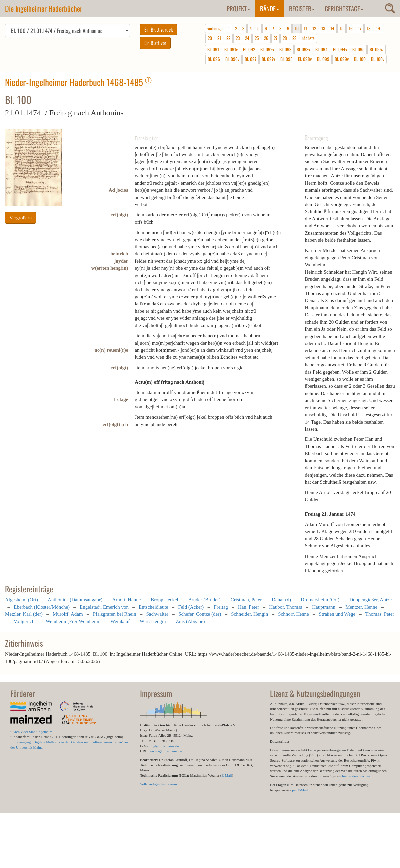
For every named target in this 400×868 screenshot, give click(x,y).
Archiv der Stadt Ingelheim (32, 732)
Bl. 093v (303, 49)
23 (238, 38)
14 (332, 28)
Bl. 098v (305, 59)
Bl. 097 (250, 59)
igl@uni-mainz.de (166, 746)
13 (323, 28)
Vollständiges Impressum (159, 784)
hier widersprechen (356, 776)
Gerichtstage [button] (344, 8)
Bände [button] (269, 8)
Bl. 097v (268, 59)
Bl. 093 (285, 49)
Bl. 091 (213, 49)
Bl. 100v (378, 59)
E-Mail (226, 775)
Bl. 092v (267, 49)
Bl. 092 (249, 49)
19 (378, 28)
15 (342, 28)
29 (294, 38)
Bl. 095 (358, 49)
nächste (308, 38)
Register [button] (302, 8)
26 (266, 38)
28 (285, 38)
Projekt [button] (238, 8)
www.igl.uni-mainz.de (166, 751)
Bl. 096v (232, 59)
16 (351, 28)
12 (314, 28)
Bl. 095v (377, 49)
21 (219, 38)
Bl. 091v (231, 49)
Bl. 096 (214, 59)
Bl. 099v (342, 59)
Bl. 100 (360, 59)
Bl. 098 (286, 59)
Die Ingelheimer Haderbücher (44, 8)
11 (305, 28)
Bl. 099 (323, 59)
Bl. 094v (340, 49)
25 (257, 38)
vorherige (215, 28)
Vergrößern (20, 218)
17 (360, 28)
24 (247, 38)
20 (210, 38)
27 (275, 38)
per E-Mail (300, 790)
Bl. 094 (322, 49)
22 (228, 38)
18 (369, 28)
